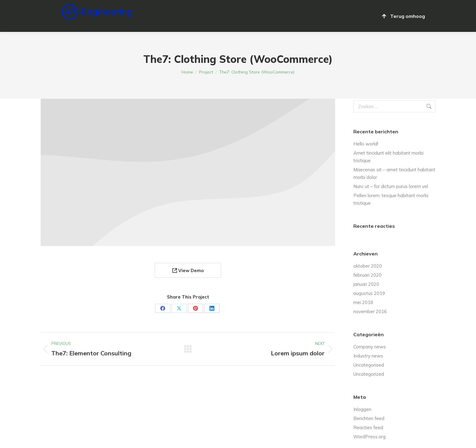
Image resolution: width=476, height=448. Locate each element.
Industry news (368, 356)
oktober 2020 (368, 266)
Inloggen (362, 409)
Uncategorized (369, 374)
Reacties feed (368, 427)
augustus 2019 (369, 293)
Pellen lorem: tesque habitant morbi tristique (391, 199)
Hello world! (366, 144)
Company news (370, 347)
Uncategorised (369, 365)
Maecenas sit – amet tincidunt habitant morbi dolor (394, 173)
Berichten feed (369, 418)
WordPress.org (369, 437)
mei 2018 (363, 302)
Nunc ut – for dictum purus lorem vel (391, 186)
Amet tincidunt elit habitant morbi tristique (388, 157)
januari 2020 (366, 284)
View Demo (188, 270)
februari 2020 (367, 275)
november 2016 (370, 311)
